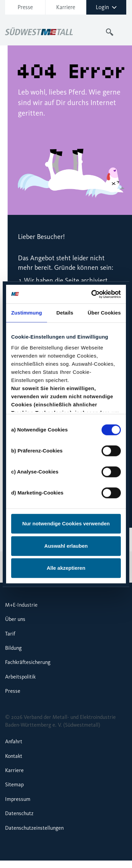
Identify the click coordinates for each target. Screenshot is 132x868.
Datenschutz (19, 813)
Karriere (66, 7)
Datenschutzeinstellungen (34, 828)
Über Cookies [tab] (104, 313)
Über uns (15, 619)
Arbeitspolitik (20, 677)
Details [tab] (65, 313)
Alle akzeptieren (66, 568)
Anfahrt (14, 741)
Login (106, 7)
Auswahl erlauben (66, 546)
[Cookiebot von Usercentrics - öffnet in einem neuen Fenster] (92, 294)
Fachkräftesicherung (28, 662)
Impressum (18, 799)
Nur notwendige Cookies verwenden (66, 523)
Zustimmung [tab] (27, 313)
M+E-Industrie (21, 605)
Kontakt (14, 756)
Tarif (10, 634)
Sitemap (14, 784)
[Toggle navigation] (123, 32)
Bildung (13, 648)
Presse (25, 7)
